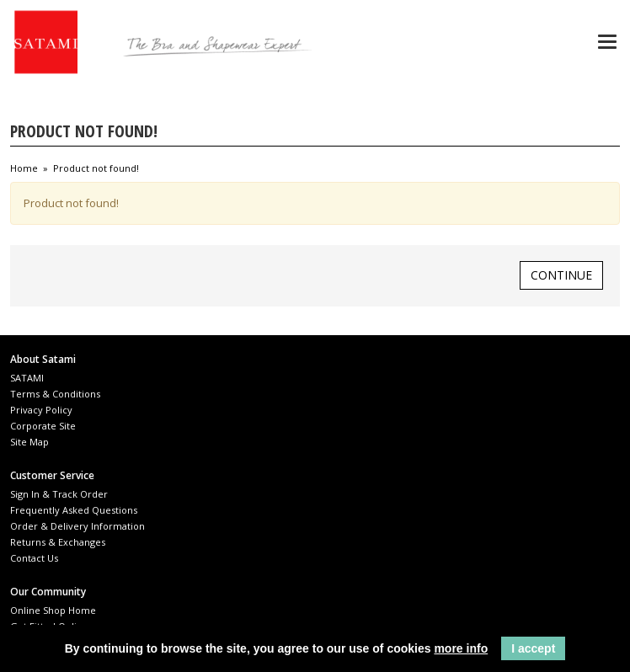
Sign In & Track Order (59, 494)
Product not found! (96, 168)
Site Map (29, 442)
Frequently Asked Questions (74, 510)
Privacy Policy (41, 410)
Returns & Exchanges (58, 542)
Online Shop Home (53, 610)
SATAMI (27, 378)
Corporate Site (43, 426)
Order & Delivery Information (77, 526)
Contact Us (34, 558)
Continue (561, 275)
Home (24, 168)
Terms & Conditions (55, 394)
